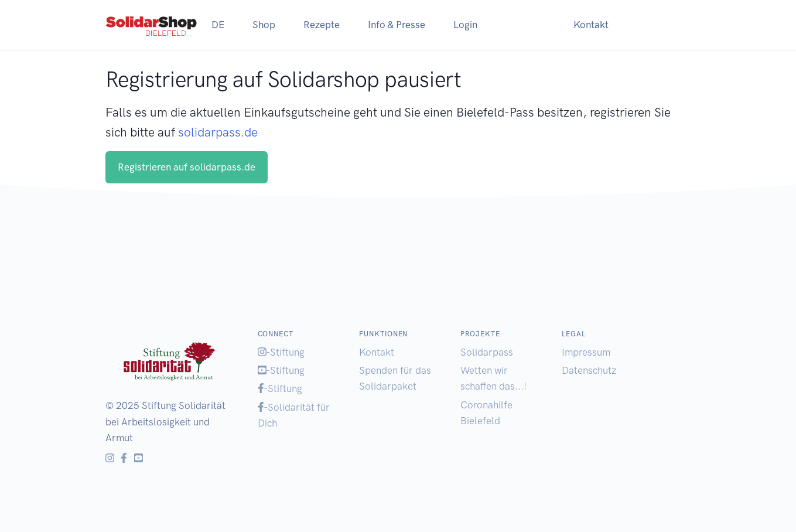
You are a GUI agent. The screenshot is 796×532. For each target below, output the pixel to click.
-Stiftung (281, 352)
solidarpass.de (218, 132)
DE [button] (218, 25)
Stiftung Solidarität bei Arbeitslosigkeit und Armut (165, 421)
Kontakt (591, 25)
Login (465, 25)
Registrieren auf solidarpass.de (187, 167)
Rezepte (322, 25)
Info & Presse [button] (397, 25)
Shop (264, 25)
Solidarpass (487, 352)
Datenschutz (589, 370)
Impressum (586, 352)
